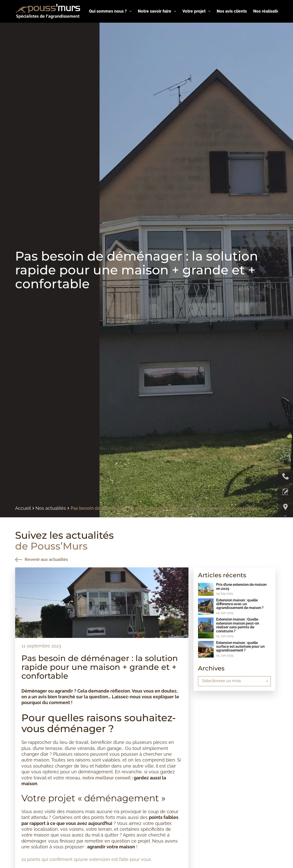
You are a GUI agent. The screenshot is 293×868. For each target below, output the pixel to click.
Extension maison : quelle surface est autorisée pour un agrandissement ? (240, 647)
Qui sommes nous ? (111, 11)
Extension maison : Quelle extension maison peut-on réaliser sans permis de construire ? (238, 625)
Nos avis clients (232, 11)
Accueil (23, 508)
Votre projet (197, 11)
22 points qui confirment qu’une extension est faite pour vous (86, 859)
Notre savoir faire (158, 11)
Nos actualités (51, 508)
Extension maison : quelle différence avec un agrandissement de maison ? (240, 604)
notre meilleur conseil (107, 778)
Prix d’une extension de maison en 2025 (241, 586)
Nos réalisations (272, 11)
